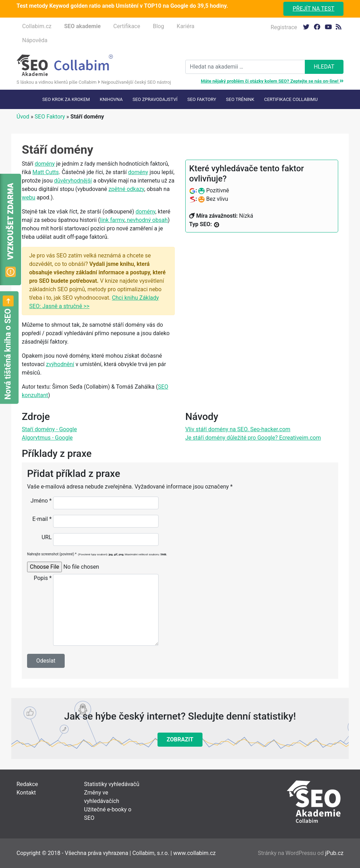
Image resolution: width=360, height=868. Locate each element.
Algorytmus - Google (47, 438)
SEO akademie (82, 26)
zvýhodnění (60, 364)
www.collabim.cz (195, 853)
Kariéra (186, 26)
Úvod (23, 117)
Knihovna (111, 99)
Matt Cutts (46, 172)
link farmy (112, 220)
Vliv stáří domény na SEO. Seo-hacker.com (238, 429)
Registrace (284, 27)
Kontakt (26, 793)
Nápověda (35, 40)
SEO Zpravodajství (155, 99)
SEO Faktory (50, 117)
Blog (159, 26)
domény (45, 164)
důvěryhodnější (73, 181)
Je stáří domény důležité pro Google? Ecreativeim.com (253, 438)
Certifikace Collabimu (291, 99)
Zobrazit (180, 739)
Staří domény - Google (49, 429)
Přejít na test (313, 9)
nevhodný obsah (147, 220)
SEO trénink (240, 99)
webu (28, 197)
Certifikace (127, 26)
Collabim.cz (37, 26)
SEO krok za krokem (66, 99)
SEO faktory (202, 99)
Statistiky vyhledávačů (112, 784)
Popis (43, 578)
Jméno (41, 501)
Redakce (27, 784)
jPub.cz (334, 853)
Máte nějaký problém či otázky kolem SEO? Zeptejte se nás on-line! (272, 81)
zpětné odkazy (127, 189)
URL (47, 537)
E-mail (42, 519)
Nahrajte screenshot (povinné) (97, 554)
